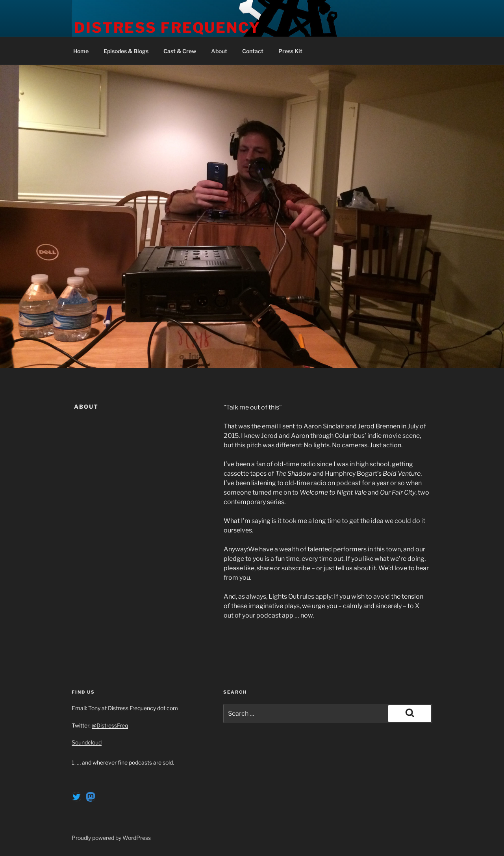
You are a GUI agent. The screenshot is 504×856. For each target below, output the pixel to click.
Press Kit (290, 51)
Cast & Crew (180, 51)
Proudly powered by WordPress (111, 838)
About (219, 51)
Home (81, 51)
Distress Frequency (167, 28)
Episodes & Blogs (126, 51)
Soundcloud (87, 742)
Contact (253, 51)
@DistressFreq (110, 725)
